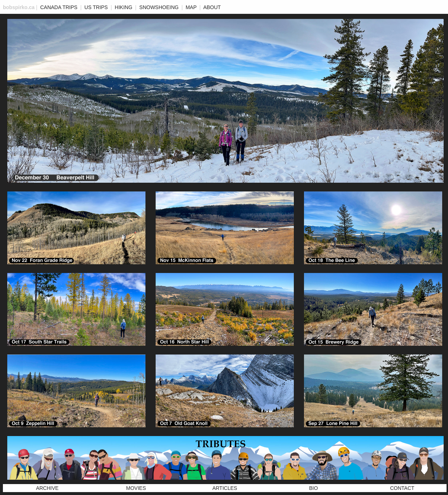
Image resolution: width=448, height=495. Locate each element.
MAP (191, 7)
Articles (225, 488)
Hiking (124, 7)
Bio (313, 488)
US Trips (96, 7)
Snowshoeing (159, 7)
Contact (402, 488)
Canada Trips (59, 7)
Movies (136, 488)
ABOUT (212, 7)
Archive (47, 488)
